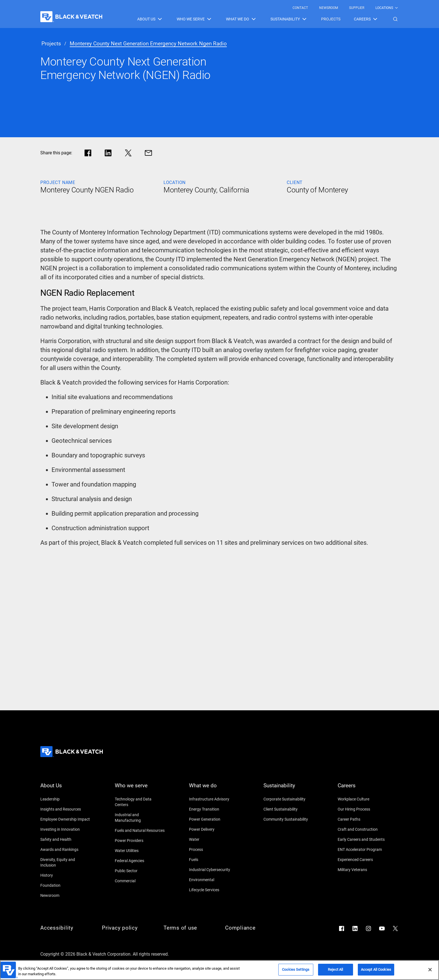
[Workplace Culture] (363, 799)
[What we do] (214, 789)
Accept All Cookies (376, 969)
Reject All (335, 969)
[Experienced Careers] (363, 860)
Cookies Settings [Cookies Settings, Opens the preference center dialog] (296, 969)
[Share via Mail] (148, 153)
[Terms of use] (189, 928)
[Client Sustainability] (289, 809)
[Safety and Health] (66, 839)
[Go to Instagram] (368, 928)
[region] (219, 970)
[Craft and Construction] (363, 829)
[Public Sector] (140, 871)
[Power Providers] (140, 841)
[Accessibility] (66, 928)
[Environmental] (214, 880)
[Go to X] (395, 928)
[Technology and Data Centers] (140, 802)
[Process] (214, 849)
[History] (66, 875)
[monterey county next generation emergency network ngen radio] (148, 44)
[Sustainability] (289, 789)
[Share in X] (128, 153)
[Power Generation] (214, 819)
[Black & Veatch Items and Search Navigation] (268, 19)
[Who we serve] (140, 789)
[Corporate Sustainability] (289, 799)
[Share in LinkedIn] (108, 153)
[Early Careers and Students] (363, 839)
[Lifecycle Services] (214, 890)
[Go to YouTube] (382, 928)
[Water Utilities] (140, 851)
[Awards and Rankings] (66, 849)
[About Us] (66, 789)
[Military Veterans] (363, 870)
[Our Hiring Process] (363, 809)
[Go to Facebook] (342, 928)
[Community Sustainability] (289, 819)
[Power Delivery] (214, 829)
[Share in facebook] (88, 153)
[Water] (214, 839)
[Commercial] (140, 881)
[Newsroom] (66, 895)
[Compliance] (250, 928)
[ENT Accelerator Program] (363, 849)
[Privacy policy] (127, 928)
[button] (395, 19)
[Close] (430, 970)
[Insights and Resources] (66, 809)
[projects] (51, 44)
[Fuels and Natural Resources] (140, 830)
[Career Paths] (363, 819)
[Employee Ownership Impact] (66, 819)
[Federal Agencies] (140, 861)
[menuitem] (300, 8)
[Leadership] (66, 799)
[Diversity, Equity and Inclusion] (66, 862)
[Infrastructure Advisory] (214, 799)
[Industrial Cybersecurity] (214, 870)
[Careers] (363, 789)
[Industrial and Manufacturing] (140, 818)
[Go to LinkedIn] (355, 928)
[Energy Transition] (214, 809)
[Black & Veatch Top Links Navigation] (346, 8)
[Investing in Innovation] (66, 829)
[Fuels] (214, 860)
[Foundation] (66, 885)
